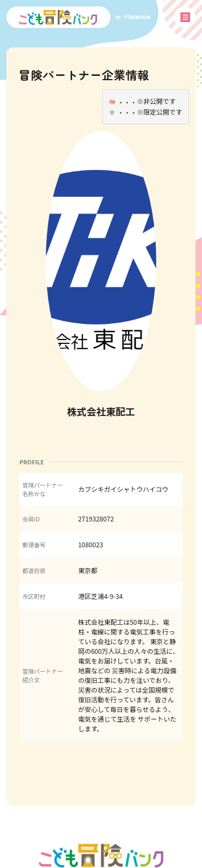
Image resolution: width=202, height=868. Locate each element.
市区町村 (34, 596)
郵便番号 (34, 545)
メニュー (185, 17)
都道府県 (34, 570)
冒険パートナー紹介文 (43, 675)
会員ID (31, 519)
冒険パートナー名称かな (43, 489)
